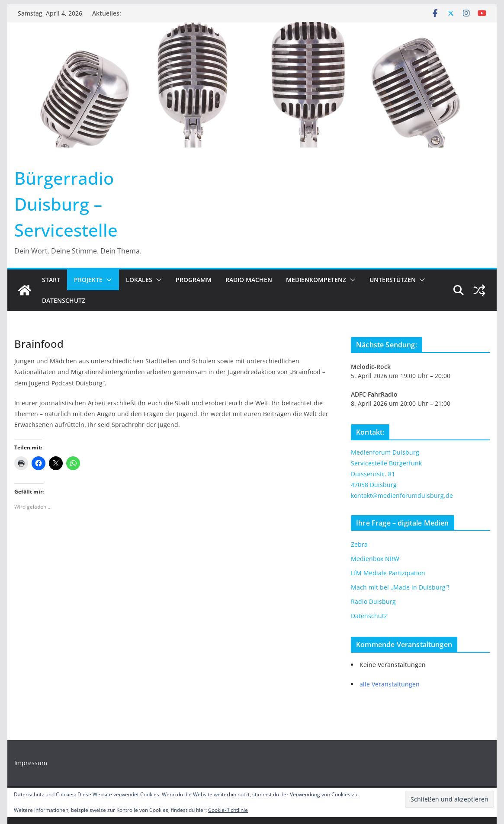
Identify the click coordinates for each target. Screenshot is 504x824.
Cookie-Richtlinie (228, 810)
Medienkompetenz (316, 280)
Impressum (31, 763)
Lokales (139, 280)
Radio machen (249, 280)
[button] (107, 280)
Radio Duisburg (373, 601)
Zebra (359, 544)
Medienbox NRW (375, 559)
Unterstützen (393, 280)
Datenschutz (64, 300)
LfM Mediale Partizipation (388, 573)
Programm (194, 280)
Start (51, 280)
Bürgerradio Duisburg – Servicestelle (66, 204)
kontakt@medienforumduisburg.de (402, 495)
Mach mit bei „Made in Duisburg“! (400, 587)
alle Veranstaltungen (390, 684)
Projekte (88, 280)
